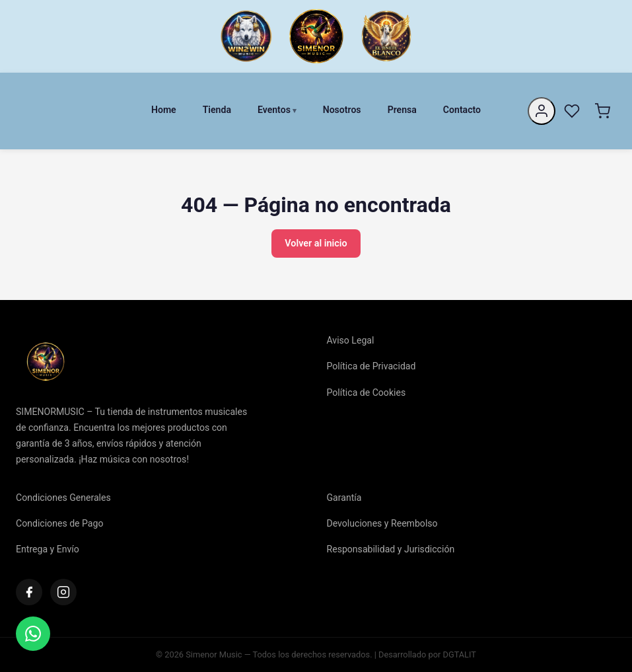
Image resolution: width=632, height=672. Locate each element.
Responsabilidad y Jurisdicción (391, 549)
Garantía (344, 498)
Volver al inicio (316, 243)
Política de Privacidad (371, 366)
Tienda (217, 110)
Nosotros (342, 110)
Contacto (462, 110)
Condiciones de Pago (59, 523)
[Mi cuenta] (542, 111)
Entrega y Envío (48, 549)
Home (164, 110)
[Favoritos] (572, 111)
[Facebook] (29, 592)
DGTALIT (460, 654)
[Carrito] (602, 111)
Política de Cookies (367, 392)
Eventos (274, 110)
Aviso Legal (351, 340)
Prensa (402, 110)
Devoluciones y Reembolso (382, 523)
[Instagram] (63, 592)
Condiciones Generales (63, 498)
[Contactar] (33, 634)
